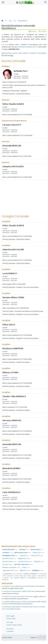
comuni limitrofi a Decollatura (25, 578)
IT (6, 21)
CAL (10, 21)
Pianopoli (7, 564)
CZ (15, 21)
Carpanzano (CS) (10, 570)
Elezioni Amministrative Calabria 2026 (18, 591)
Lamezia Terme (25, 561)
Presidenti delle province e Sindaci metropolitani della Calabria (25, 602)
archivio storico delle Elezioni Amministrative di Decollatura (25, 586)
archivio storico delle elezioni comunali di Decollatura (26, 53)
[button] (45, 2)
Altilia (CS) (25, 570)
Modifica (33, 32)
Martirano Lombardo (11, 567)
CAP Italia (10, 622)
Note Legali (10, 616)
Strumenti (10, 629)
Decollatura (23, 21)
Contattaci (10, 631)
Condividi (43, 32)
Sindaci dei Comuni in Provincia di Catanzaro (18, 596)
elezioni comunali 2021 (28, 47)
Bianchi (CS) (39, 553)
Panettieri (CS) (9, 558)
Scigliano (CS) (24, 558)
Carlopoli (24, 556)
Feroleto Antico (9, 561)
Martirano (39, 561)
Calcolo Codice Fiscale (14, 625)
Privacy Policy (11, 619)
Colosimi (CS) (37, 556)
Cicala (26, 567)
